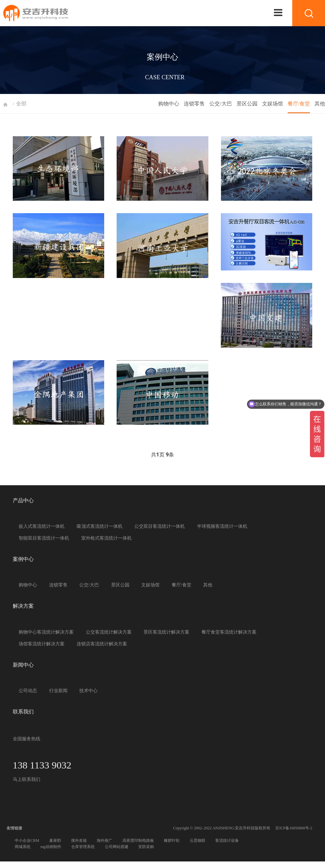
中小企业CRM (27, 840)
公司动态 (28, 691)
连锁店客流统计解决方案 (102, 644)
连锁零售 (194, 104)
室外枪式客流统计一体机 (106, 538)
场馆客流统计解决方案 (42, 644)
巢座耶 (55, 840)
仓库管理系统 (83, 847)
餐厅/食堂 (299, 104)
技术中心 (88, 691)
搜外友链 (79, 840)
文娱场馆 (273, 104)
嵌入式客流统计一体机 (42, 526)
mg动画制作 (51, 847)
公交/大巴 (220, 104)
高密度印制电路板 (138, 840)
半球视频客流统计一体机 (222, 526)
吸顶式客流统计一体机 (100, 526)
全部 (21, 104)
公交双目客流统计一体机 (160, 526)
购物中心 (169, 104)
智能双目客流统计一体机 (44, 538)
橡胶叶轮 (172, 840)
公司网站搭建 (117, 847)
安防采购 (146, 847)
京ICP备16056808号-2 (294, 828)
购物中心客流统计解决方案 (46, 632)
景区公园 (247, 104)
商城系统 (23, 847)
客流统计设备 (227, 840)
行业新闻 (58, 691)
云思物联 (198, 840)
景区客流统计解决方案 (166, 632)
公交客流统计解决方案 (109, 632)
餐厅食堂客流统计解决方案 (229, 632)
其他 (320, 104)
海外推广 (105, 840)
